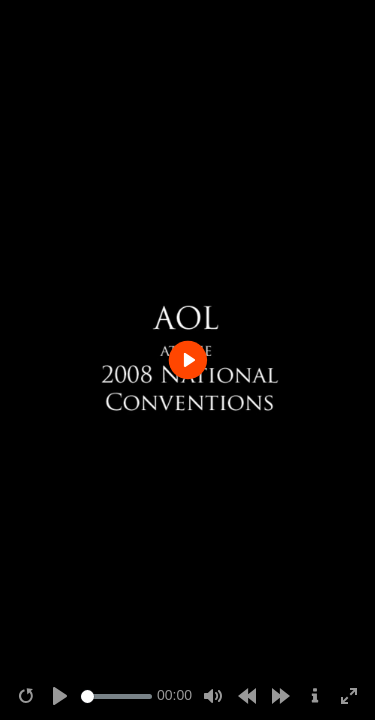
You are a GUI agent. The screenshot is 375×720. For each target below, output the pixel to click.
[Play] (60, 696)
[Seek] (116, 696)
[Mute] (213, 696)
